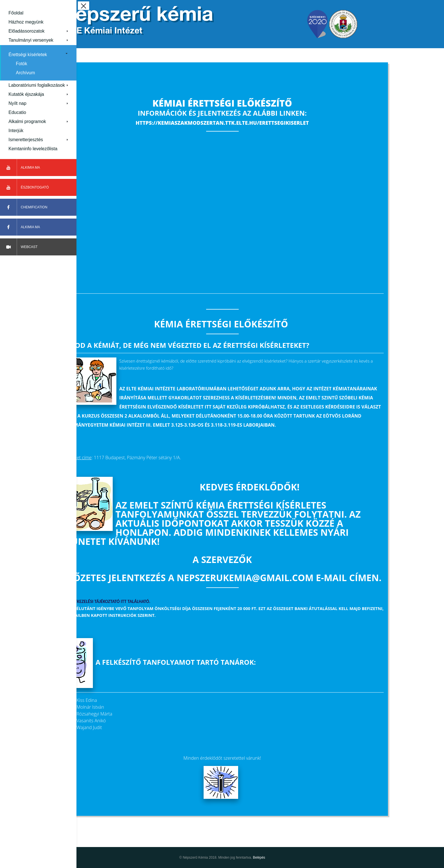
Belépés (297, 858)
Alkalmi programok (27, 121)
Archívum (25, 73)
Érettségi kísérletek (28, 55)
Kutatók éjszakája (26, 94)
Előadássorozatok (26, 31)
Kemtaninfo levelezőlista (33, 149)
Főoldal (16, 13)
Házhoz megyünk (26, 22)
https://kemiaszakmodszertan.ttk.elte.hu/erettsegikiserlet (260, 123)
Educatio (17, 112)
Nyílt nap (17, 103)
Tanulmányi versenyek (31, 40)
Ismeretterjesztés (26, 140)
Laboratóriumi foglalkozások (37, 85)
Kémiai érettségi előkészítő (260, 103)
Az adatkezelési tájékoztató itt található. (144, 601)
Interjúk (16, 131)
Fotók (22, 64)
